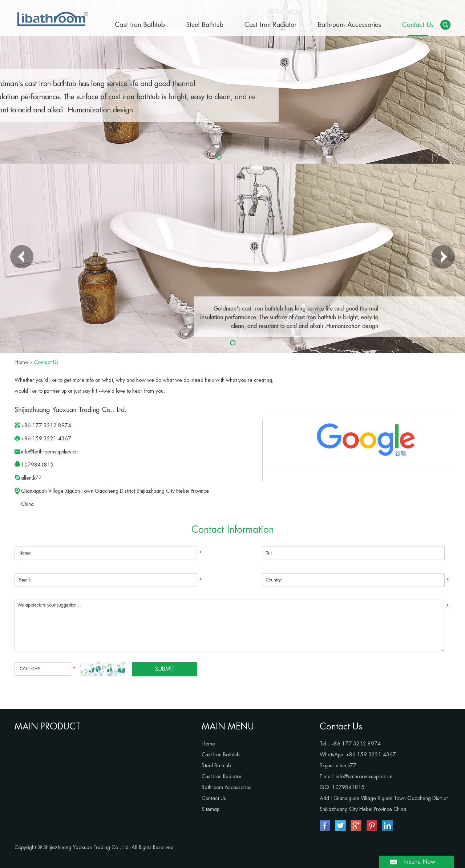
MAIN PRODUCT (48, 727)
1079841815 (37, 465)
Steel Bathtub (205, 25)
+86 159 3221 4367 (371, 755)
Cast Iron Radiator (270, 25)
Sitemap (211, 809)
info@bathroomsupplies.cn (49, 452)
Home (21, 362)
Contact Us (418, 25)
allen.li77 (31, 478)
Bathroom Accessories (349, 25)
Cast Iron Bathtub (140, 25)
